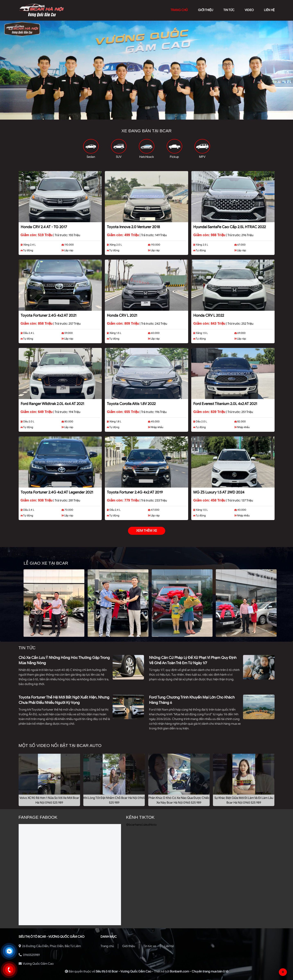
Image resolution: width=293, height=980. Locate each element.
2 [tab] (147, 117)
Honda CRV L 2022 (209, 315)
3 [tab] (153, 117)
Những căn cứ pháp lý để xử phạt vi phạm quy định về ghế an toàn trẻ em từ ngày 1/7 (193, 660)
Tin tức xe (150, 946)
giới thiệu (206, 10)
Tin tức (229, 10)
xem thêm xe (147, 531)
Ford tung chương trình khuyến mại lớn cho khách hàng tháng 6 (192, 700)
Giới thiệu (129, 946)
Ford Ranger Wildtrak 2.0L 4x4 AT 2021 (52, 404)
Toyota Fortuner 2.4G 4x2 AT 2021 (49, 315)
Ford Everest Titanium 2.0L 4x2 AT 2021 (225, 404)
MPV (202, 157)
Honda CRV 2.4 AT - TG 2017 (44, 227)
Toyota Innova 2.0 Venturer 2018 (133, 227)
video (249, 10)
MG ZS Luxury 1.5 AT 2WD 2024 (219, 492)
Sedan (91, 157)
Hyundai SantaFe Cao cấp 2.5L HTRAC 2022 (230, 227)
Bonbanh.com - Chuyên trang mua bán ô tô (199, 971)
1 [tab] (140, 117)
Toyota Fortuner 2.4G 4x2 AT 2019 (135, 492)
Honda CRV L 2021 (122, 315)
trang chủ (179, 10)
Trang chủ (107, 946)
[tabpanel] (146, 70)
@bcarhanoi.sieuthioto (141, 825)
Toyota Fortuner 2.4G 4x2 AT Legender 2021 (57, 492)
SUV (119, 157)
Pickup (174, 157)
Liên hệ (169, 946)
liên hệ (269, 10)
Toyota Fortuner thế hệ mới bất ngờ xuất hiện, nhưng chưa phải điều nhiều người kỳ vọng (64, 700)
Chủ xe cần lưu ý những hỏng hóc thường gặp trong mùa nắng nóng (64, 660)
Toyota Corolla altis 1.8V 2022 (131, 404)
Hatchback (147, 157)
